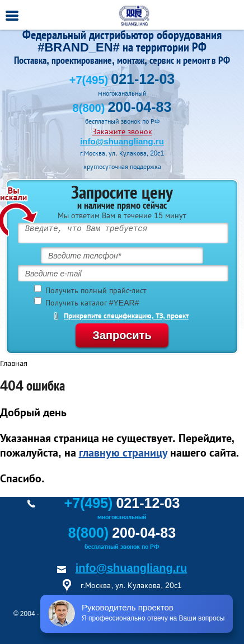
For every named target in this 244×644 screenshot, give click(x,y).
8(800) (122, 108)
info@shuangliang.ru (122, 141)
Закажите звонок (122, 131)
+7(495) (122, 80)
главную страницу (123, 453)
